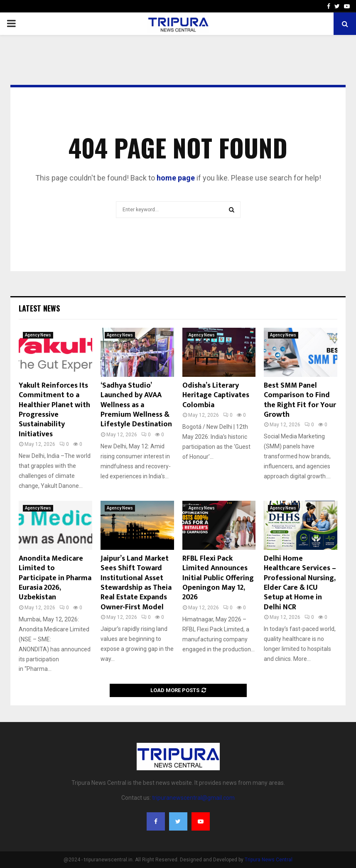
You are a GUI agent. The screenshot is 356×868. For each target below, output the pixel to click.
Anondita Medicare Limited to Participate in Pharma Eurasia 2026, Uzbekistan (55, 578)
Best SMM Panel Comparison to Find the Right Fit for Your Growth (300, 400)
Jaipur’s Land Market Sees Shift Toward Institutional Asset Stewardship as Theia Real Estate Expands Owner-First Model (136, 583)
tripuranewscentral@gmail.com (193, 798)
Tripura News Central (269, 860)
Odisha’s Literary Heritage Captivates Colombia (216, 395)
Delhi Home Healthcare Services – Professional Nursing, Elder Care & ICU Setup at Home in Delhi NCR (300, 583)
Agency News (38, 335)
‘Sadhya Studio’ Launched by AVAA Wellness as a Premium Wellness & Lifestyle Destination (136, 405)
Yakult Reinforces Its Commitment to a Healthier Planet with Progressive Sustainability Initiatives (54, 410)
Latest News (39, 308)
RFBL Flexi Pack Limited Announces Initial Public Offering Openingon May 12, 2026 (218, 578)
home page (176, 178)
